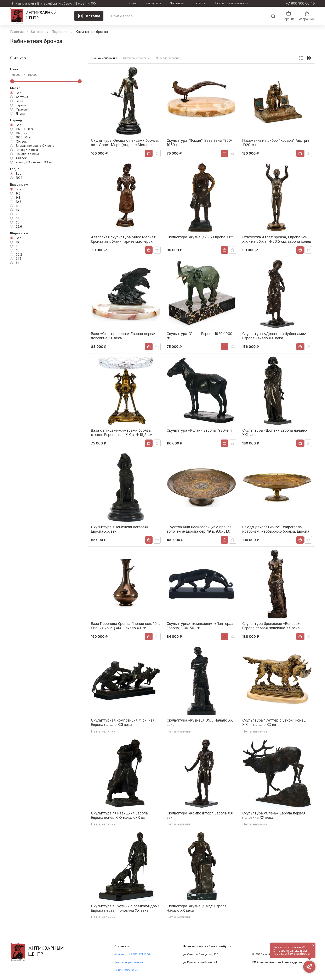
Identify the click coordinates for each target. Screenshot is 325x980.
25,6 (19, 226)
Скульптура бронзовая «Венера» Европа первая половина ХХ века (271, 626)
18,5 (19, 210)
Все (19, 93)
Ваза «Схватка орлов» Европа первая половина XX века (124, 336)
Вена (19, 101)
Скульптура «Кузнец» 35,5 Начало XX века (200, 722)
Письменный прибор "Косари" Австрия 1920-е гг (276, 143)
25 (18, 222)
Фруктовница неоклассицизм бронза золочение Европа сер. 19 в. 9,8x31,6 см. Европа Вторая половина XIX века (199, 529)
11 (17, 206)
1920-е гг (22, 133)
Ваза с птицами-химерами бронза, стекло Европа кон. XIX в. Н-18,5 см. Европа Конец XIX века (122, 433)
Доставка (177, 3)
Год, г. (15, 169)
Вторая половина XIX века (35, 146)
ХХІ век (21, 158)
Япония (21, 113)
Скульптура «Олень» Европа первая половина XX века (274, 815)
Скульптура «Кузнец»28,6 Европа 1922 (200, 237)
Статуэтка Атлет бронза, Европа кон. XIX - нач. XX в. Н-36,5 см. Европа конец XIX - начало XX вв (277, 239)
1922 (19, 178)
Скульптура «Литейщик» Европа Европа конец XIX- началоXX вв (119, 815)
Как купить (153, 3)
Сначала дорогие (168, 58)
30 (18, 250)
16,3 (19, 242)
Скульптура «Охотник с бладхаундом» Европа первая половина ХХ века (125, 908)
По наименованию (105, 58)
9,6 (18, 193)
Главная (17, 32)
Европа (21, 105)
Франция (22, 109)
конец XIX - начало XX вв (34, 162)
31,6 (19, 259)
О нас (133, 3)
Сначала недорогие (136, 58)
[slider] (12, 81)
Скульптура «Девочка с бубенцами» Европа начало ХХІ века (274, 336)
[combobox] (193, 16)
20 (18, 214)
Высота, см (19, 184)
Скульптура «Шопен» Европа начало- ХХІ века (275, 432)
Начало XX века (27, 154)
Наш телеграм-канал (128, 962)
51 (17, 263)
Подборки (60, 32)
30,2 (19, 254)
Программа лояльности (231, 3)
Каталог (89, 16)
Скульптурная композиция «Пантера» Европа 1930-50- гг (200, 626)
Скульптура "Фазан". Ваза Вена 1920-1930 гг (199, 143)
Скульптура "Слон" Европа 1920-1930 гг (199, 336)
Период (16, 120)
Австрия (22, 97)
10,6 (19, 202)
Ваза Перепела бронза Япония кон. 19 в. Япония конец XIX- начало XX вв (126, 626)
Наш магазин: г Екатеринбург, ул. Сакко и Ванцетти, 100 (56, 3)
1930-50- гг (24, 137)
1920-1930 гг (25, 129)
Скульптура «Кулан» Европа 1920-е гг (199, 430)
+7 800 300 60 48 (300, 3)
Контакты (199, 3)
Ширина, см (19, 233)
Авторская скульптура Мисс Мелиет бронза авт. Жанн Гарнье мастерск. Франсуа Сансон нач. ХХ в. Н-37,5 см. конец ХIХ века (124, 239)
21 (17, 218)
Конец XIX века (27, 150)
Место (15, 88)
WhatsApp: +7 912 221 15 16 (132, 954)
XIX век (21, 141)
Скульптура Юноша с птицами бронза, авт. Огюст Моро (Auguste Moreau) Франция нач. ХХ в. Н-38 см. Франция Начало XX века (125, 143)
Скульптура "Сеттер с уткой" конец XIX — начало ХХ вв (274, 722)
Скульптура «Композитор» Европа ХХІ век (200, 815)
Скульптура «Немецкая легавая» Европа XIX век (120, 529)
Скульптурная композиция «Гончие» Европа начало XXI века (123, 722)
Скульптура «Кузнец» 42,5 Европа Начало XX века (197, 908)
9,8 (18, 198)
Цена (14, 69)
